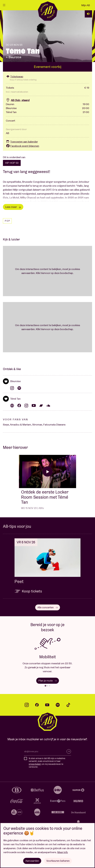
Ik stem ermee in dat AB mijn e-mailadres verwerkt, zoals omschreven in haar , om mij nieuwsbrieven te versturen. (47, 763)
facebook (37, 705)
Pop (8, 221)
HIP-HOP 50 (12, 163)
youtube (47, 705)
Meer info (63, 852)
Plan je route (48, 681)
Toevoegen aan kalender (22, 142)
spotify (58, 705)
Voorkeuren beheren (58, 861)
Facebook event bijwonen (23, 146)
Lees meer (13, 207)
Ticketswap (15, 76)
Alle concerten (48, 607)
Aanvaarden (32, 861)
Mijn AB (86, 5)
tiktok (68, 705)
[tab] (45, 686)
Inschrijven (69, 751)
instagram (27, 705)
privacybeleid (35, 764)
